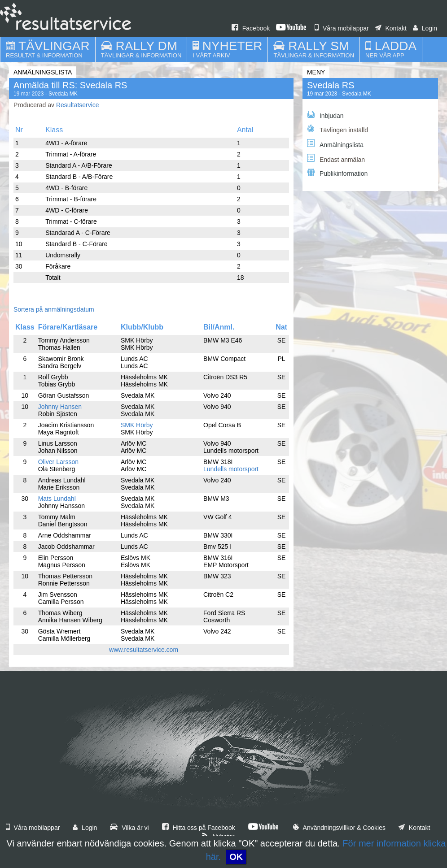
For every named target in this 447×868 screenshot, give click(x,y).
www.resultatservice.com (144, 650)
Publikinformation (337, 173)
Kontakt (391, 28)
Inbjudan (325, 115)
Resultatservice (78, 105)
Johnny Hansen (60, 407)
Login (425, 28)
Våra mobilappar (342, 28)
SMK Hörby (137, 425)
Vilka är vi (129, 828)
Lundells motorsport (231, 469)
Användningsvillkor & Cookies (339, 828)
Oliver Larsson (58, 462)
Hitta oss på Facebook (199, 828)
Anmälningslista (335, 144)
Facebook (251, 28)
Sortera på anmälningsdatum (54, 309)
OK (236, 857)
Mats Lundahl (57, 499)
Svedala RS (331, 85)
